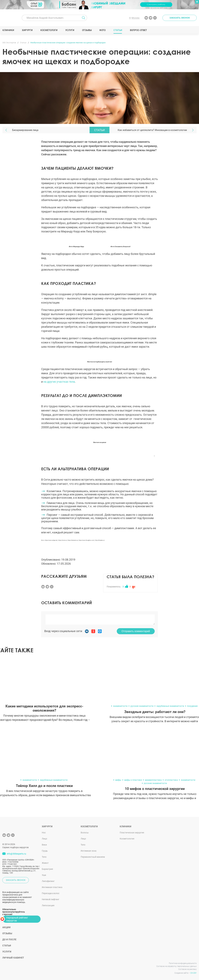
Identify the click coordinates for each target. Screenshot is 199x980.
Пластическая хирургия (132, 833)
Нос (44, 833)
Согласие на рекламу (187, 969)
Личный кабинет (13, 958)
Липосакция (48, 905)
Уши (44, 875)
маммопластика (153, 780)
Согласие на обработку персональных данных (177, 966)
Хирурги (27, 30)
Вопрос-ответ (138, 30)
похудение (192, 706)
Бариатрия (47, 869)
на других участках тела (59, 382)
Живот (45, 863)
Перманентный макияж (93, 857)
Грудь (45, 851)
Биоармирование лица (25, 130)
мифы (118, 780)
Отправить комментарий (136, 631)
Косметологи (49, 30)
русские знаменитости (142, 706)
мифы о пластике (133, 780)
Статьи (118, 30)
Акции (6, 927)
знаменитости (120, 706)
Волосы (85, 833)
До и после (9, 940)
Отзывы (87, 30)
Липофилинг (48, 881)
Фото (102, 30)
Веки (44, 845)
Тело (44, 857)
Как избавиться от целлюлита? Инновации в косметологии (152, 130)
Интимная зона (89, 851)
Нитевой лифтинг (51, 899)
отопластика (171, 780)
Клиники (8, 30)
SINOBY (193, 973)
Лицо (44, 839)
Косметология (127, 839)
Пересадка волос (51, 893)
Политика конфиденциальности (183, 963)
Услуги (70, 30)
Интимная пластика (52, 887)
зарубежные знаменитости (170, 706)
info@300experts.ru (16, 854)
